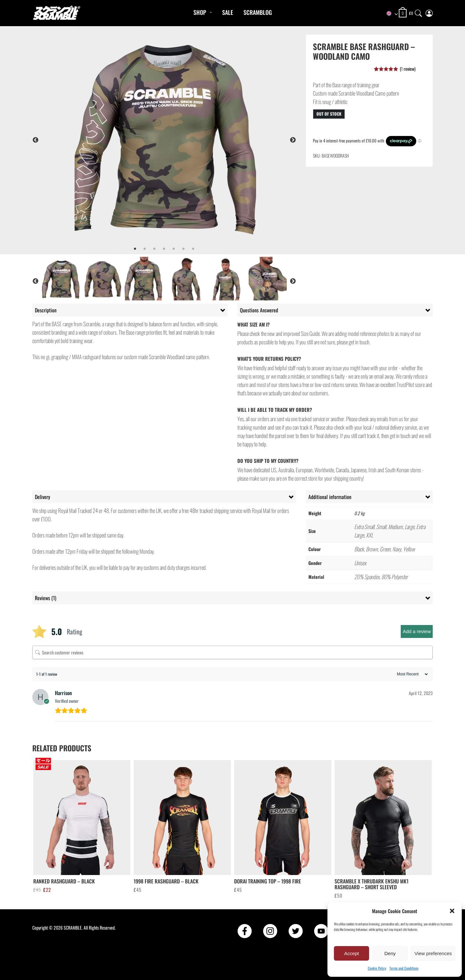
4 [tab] (164, 249)
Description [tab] (46, 310)
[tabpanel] (181, 140)
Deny (390, 953)
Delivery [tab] (42, 497)
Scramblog (258, 12)
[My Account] (429, 12)
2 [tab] (145, 249)
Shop (200, 12)
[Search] (418, 12)
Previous (36, 140)
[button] (452, 911)
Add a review (417, 631)
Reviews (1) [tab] (46, 598)
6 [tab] (183, 249)
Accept (352, 953)
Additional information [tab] (330, 497)
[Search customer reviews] (232, 652)
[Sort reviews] (412, 674)
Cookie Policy (377, 968)
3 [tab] (154, 249)
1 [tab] (135, 249)
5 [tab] (174, 249)
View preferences (433, 953)
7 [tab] (193, 249)
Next (293, 140)
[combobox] (389, 14)
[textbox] (389, 14)
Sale (228, 12)
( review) (408, 69)
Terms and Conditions (404, 968)
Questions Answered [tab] (259, 310)
